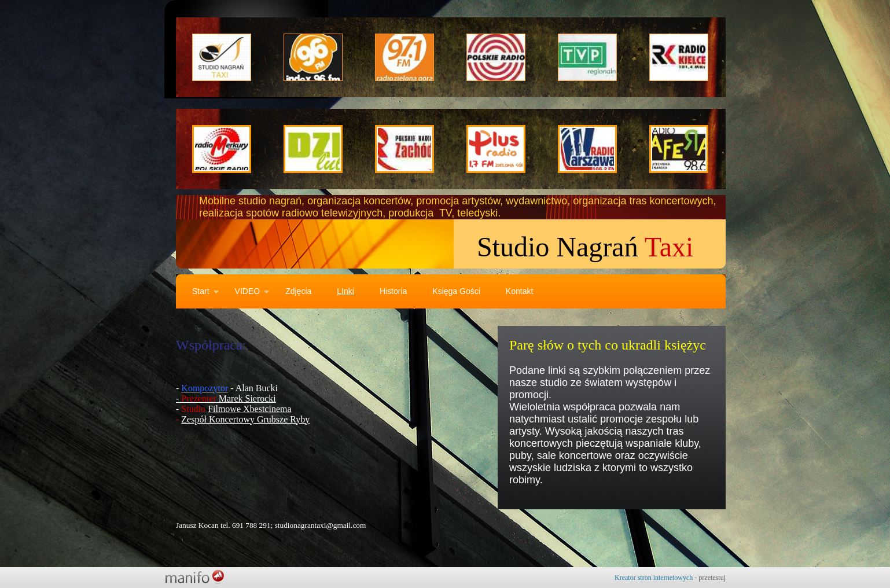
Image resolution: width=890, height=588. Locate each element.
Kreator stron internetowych (654, 578)
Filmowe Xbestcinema (249, 409)
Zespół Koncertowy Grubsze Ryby (245, 419)
